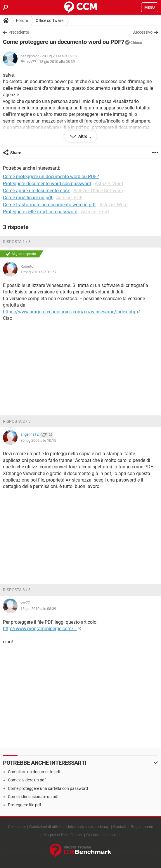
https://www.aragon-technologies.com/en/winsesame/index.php (70, 312)
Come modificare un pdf (28, 198)
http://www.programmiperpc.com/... (40, 629)
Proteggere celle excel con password (40, 212)
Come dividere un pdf (27, 780)
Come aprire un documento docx (36, 191)
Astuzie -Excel (95, 212)
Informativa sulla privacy (88, 827)
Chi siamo (16, 827)
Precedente (19, 32)
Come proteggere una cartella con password (48, 788)
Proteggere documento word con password (47, 184)
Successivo (142, 32)
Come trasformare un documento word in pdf (49, 205)
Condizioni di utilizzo (46, 827)
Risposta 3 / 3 (17, 590)
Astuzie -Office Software (98, 191)
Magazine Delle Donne (63, 835)
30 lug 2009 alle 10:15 (38, 440)
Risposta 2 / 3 (17, 421)
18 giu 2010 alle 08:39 (57, 62)
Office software (50, 20)
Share (16, 153)
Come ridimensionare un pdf (33, 797)
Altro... (84, 136)
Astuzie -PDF (69, 198)
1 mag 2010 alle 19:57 (38, 272)
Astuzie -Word (109, 184)
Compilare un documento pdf (34, 772)
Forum (22, 20)
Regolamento (142, 827)
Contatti (120, 827)
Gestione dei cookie (103, 835)
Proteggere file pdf (25, 805)
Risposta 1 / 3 (17, 242)
